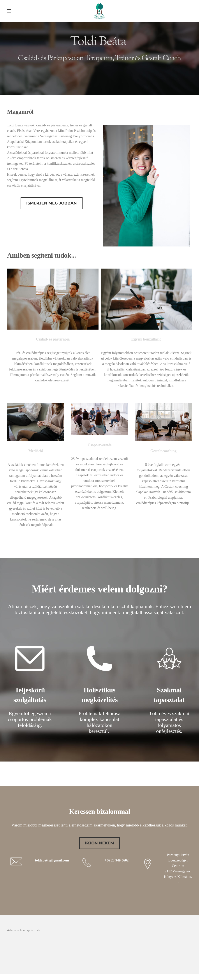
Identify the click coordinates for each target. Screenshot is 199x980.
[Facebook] (173, 933)
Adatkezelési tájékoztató (26, 930)
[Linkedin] (181, 933)
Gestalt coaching (163, 451)
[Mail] (188, 933)
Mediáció (36, 451)
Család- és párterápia (53, 339)
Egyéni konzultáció (146, 339)
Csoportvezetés (99, 445)
